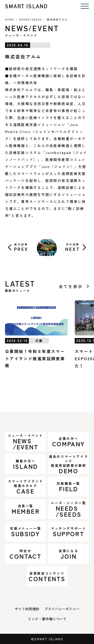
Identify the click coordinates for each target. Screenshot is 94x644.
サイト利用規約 (27, 609)
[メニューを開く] (85, 7)
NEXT (73, 247)
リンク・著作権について (47, 619)
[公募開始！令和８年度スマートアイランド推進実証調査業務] (36, 318)
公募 (39, 341)
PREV (21, 247)
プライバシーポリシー (62, 609)
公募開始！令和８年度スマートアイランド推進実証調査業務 (35, 358)
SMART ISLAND (26, 6)
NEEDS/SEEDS (30, 19)
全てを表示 (71, 286)
